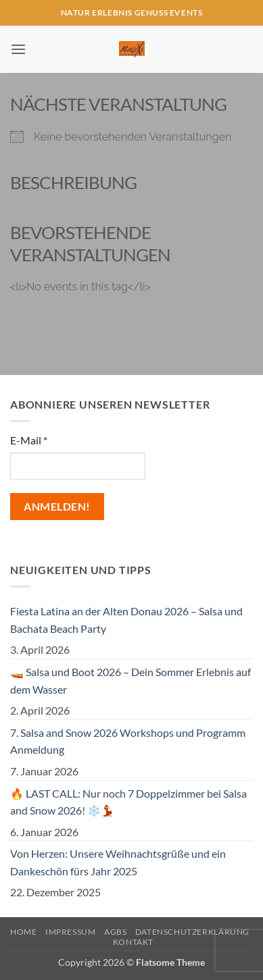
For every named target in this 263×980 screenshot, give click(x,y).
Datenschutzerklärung (192, 932)
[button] (18, 49)
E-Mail (29, 440)
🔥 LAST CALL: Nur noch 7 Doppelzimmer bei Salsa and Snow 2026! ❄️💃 (128, 802)
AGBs (115, 932)
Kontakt (133, 942)
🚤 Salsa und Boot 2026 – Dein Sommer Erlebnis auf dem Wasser (130, 680)
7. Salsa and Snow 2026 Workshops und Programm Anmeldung (128, 741)
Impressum (71, 932)
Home (23, 932)
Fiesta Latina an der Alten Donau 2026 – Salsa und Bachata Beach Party (126, 620)
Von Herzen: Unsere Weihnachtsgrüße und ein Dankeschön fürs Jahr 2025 (118, 862)
